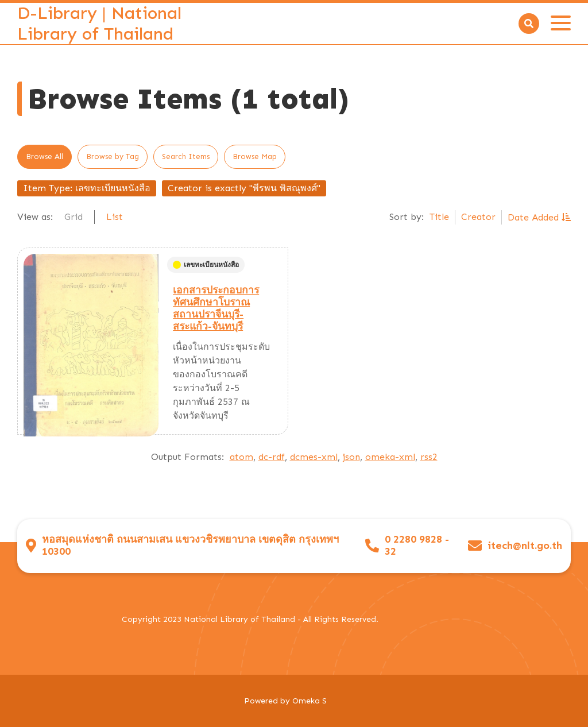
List (115, 217)
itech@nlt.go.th (525, 546)
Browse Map (255, 156)
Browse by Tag (113, 156)
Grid (73, 217)
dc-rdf (272, 457)
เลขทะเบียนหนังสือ (206, 265)
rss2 (429, 457)
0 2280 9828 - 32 (417, 546)
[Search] (529, 24)
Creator (478, 217)
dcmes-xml (314, 457)
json (351, 457)
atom (241, 457)
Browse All (45, 156)
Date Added (535, 217)
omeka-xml (390, 457)
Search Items (186, 156)
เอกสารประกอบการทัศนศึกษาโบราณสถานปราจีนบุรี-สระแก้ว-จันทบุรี (216, 308)
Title (439, 217)
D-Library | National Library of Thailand (99, 24)
